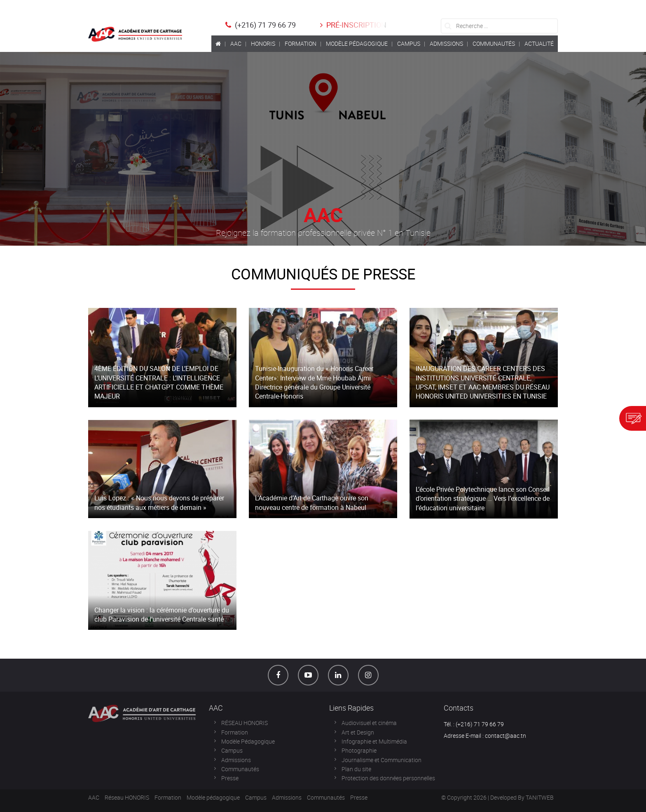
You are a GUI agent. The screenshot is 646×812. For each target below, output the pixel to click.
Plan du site (356, 769)
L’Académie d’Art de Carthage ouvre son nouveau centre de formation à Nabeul (312, 502)
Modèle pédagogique (213, 797)
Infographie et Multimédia (374, 741)
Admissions (236, 760)
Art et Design (358, 732)
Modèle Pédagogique (248, 741)
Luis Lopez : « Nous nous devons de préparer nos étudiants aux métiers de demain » (159, 502)
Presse (230, 778)
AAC (94, 797)
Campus (232, 750)
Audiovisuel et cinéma (369, 723)
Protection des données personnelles (388, 778)
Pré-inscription (352, 25)
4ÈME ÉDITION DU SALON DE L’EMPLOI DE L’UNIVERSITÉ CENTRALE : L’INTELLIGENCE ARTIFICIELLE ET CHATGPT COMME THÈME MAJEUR (159, 382)
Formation (235, 732)
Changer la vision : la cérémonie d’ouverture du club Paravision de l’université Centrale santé (162, 615)
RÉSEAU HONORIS (245, 723)
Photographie (359, 750)
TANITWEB (540, 797)
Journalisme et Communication (382, 760)
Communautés (240, 769)
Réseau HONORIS (127, 797)
